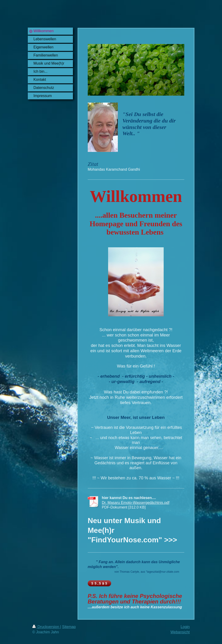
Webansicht (180, 632)
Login (185, 627)
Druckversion (46, 627)
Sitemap (69, 627)
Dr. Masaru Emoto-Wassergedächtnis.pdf (136, 503)
